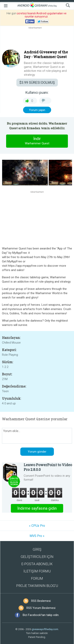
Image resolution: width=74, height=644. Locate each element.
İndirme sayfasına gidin (37, 508)
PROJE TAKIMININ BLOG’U (37, 586)
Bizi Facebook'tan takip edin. (41, 615)
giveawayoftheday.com (45, 629)
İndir (37, 141)
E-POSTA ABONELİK (37, 564)
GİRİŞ (37, 549)
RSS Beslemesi (41, 601)
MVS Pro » (37, 536)
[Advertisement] (37, 39)
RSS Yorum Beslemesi (41, 608)
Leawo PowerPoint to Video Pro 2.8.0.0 (48, 467)
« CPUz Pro (37, 526)
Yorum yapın (37, 110)
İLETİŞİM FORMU (37, 571)
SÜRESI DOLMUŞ (37, 82)
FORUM (37, 578)
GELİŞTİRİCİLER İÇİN (37, 557)
